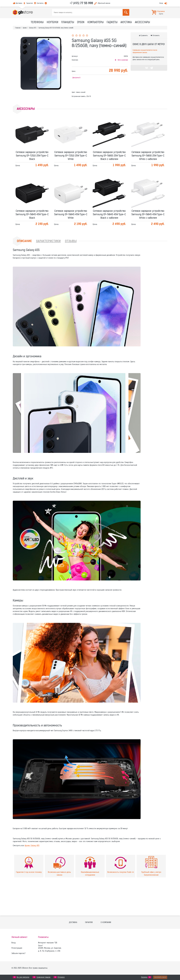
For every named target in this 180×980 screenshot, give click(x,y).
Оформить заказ (160, 977)
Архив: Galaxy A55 (32, 845)
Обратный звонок (104, 3)
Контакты (40, 3)
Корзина (144, 977)
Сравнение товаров (43, 977)
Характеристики (48, 241)
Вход (161, 3)
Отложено (61, 977)
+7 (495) (81, 3)
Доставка (19, 3)
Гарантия (29, 3)
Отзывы (71, 241)
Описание (24, 241)
